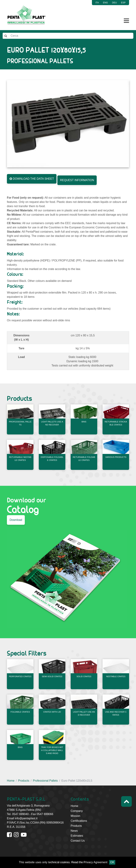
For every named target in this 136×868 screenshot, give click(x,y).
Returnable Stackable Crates (116, 423)
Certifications (79, 821)
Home (11, 781)
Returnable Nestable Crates (20, 459)
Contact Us (78, 841)
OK (112, 862)
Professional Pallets (20, 423)
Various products (116, 457)
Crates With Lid (52, 712)
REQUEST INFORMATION (77, 180)
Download (16, 520)
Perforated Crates (20, 676)
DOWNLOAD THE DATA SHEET (32, 179)
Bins (84, 422)
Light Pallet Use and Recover (84, 713)
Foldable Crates (20, 712)
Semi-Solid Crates (52, 676)
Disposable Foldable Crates (52, 459)
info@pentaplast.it (26, 818)
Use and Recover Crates (116, 713)
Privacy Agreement (95, 862)
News (74, 831)
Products (24, 781)
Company (77, 811)
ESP (123, 3)
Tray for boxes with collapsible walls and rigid (52, 750)
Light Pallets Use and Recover (52, 423)
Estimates (77, 836)
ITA (97, 3)
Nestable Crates (116, 676)
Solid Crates (84, 676)
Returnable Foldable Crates (84, 459)
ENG (106, 3)
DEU (114, 3)
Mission (75, 816)
